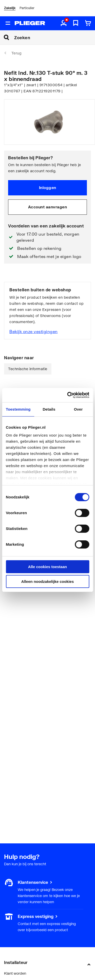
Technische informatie (28, 369)
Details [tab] (49, 409)
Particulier (27, 8)
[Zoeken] (55, 37)
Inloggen (48, 188)
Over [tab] (78, 409)
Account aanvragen (48, 207)
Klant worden (15, 973)
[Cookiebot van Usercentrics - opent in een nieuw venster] (68, 395)
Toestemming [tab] (18, 409)
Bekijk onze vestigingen (34, 331)
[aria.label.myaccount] (64, 23)
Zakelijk (10, 8)
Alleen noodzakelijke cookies (48, 581)
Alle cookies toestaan (48, 567)
